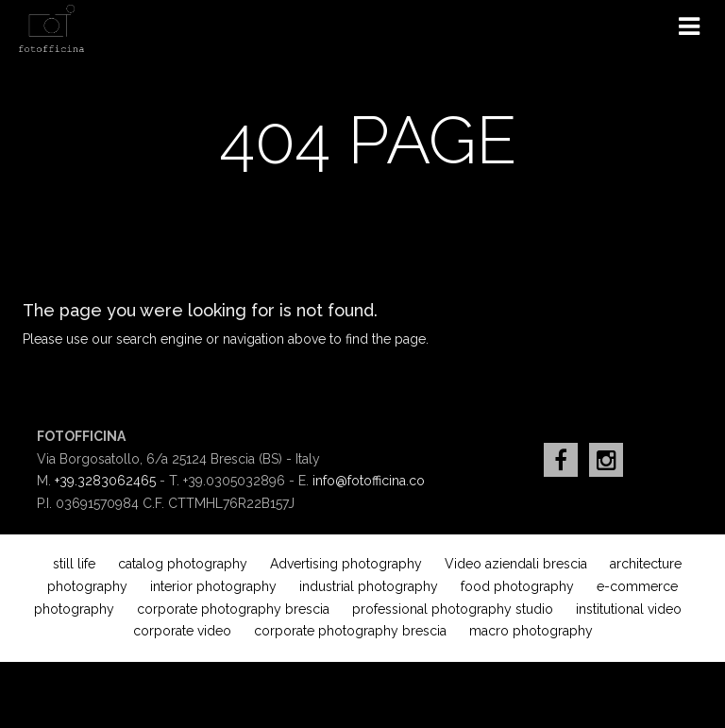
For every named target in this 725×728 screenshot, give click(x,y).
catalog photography (183, 564)
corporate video (182, 631)
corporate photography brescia (233, 609)
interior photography (213, 586)
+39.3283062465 (105, 481)
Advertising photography (346, 564)
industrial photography (369, 586)
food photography (517, 586)
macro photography (531, 631)
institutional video (629, 609)
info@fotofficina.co (369, 481)
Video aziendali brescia (516, 564)
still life (74, 564)
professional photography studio (453, 609)
